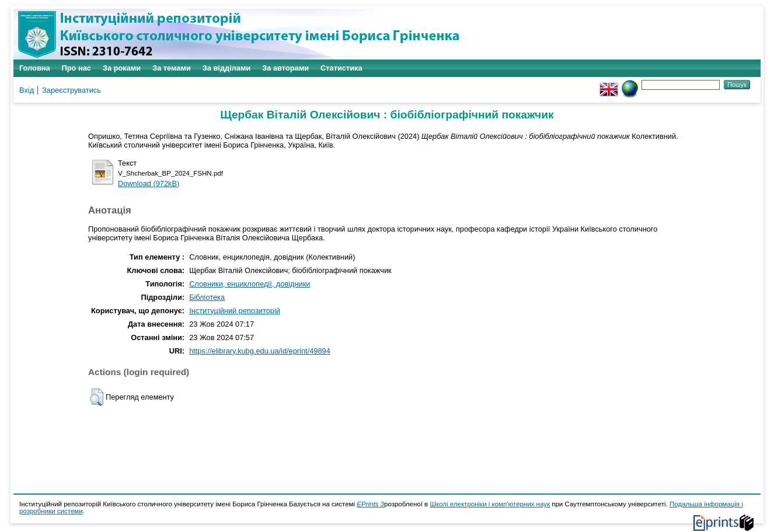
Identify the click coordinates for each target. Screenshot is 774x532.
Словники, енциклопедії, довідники (250, 284)
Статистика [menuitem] (341, 68)
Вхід (27, 90)
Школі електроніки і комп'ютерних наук (490, 504)
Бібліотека (207, 297)
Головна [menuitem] (35, 68)
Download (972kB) (149, 183)
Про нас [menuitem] (76, 68)
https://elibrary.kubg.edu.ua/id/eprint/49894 (260, 351)
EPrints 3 (370, 504)
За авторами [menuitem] (285, 68)
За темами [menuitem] (172, 68)
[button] (97, 397)
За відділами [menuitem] (227, 68)
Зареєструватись (72, 90)
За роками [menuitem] (122, 68)
